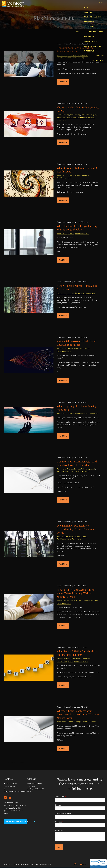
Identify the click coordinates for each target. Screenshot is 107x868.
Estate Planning (63, 115)
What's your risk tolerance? (16, 822)
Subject (67, 822)
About (86, 7)
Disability (86, 601)
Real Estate (85, 115)
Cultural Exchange (93, 46)
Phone (67, 805)
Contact (100, 56)
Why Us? (92, 31)
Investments (62, 120)
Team (101, 31)
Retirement (67, 117)
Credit (84, 536)
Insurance (61, 471)
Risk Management (80, 117)
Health (68, 471)
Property (94, 115)
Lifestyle (77, 293)
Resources (89, 36)
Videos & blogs (90, 41)
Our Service (89, 27)
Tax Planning (75, 115)
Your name (69, 797)
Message (68, 830)
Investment (89, 22)
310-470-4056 (11, 783)
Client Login (98, 61)
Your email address (72, 813)
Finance (91, 117)
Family (59, 117)
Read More (63, 82)
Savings (78, 175)
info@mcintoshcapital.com (15, 792)
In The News (89, 51)
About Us (88, 12)
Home (101, 2)
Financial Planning (92, 17)
